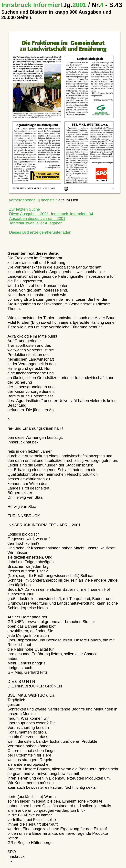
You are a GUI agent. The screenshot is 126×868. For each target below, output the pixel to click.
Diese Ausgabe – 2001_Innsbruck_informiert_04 (51, 214)
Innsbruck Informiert (32, 5)
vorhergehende (22, 200)
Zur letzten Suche (25, 209)
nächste (48, 200)
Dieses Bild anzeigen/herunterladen (40, 232)
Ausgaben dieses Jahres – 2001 (37, 218)
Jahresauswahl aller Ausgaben (36, 223)
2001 (76, 5)
